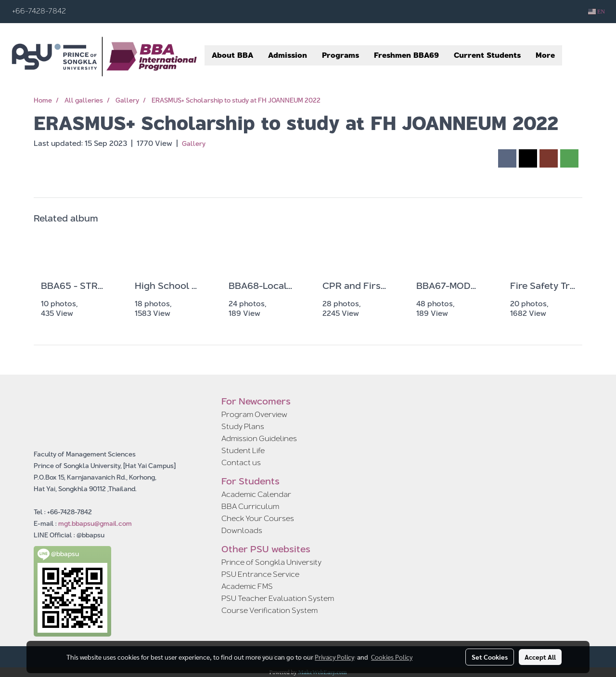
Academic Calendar (256, 494)
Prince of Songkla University (271, 562)
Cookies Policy (392, 657)
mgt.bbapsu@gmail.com (95, 523)
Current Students (487, 55)
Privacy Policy (334, 657)
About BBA (232, 55)
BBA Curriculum (250, 506)
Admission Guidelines (259, 438)
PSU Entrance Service (260, 574)
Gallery (194, 143)
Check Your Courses (258, 518)
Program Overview (254, 414)
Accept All (540, 657)
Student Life (243, 450)
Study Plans (243, 426)
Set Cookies (490, 657)
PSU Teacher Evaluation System (278, 598)
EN (597, 12)
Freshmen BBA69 (406, 55)
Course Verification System (269, 610)
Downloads (242, 530)
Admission (288, 55)
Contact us (241, 462)
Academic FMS (247, 586)
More (545, 55)
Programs (340, 55)
